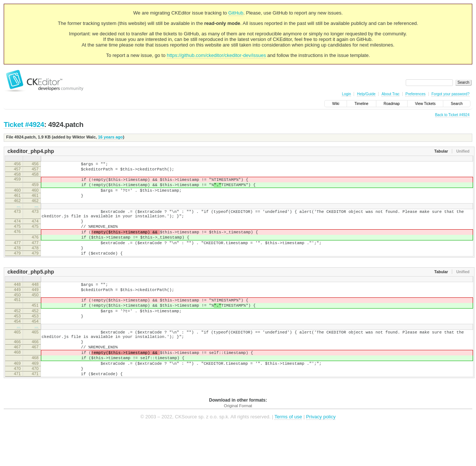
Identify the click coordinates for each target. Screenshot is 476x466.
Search (457, 104)
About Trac (390, 94)
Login (346, 94)
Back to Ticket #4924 (452, 115)
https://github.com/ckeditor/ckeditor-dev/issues (217, 55)
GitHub (236, 13)
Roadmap (392, 104)
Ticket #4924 (24, 125)
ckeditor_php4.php (31, 151)
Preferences (415, 94)
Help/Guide (366, 94)
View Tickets (425, 104)
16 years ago (110, 137)
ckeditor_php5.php (31, 291)
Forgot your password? (450, 94)
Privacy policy (321, 455)
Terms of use (288, 455)
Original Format (238, 444)
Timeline (361, 104)
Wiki (336, 104)
